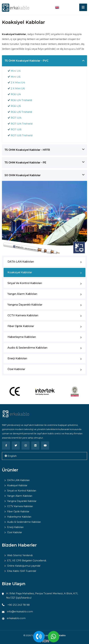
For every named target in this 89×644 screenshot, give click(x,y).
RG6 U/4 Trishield (21, 100)
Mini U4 (16, 71)
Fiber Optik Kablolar (21, 326)
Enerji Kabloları (17, 358)
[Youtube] (45, 446)
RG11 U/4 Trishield (22, 124)
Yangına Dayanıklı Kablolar (25, 305)
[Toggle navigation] (83, 7)
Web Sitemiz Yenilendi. (20, 555)
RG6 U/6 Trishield (21, 112)
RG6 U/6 (16, 106)
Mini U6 (16, 77)
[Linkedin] (35, 446)
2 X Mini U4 (18, 83)
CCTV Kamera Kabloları (23, 315)
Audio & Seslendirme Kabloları (27, 348)
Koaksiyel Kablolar (20, 272)
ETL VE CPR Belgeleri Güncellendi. (27, 561)
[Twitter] (16, 446)
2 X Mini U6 (18, 88)
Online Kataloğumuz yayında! (24, 566)
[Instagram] (26, 446)
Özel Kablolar (16, 369)
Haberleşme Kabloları (22, 337)
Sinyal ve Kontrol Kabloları (25, 283)
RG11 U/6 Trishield (22, 135)
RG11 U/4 (16, 118)
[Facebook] (6, 446)
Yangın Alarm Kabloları (22, 294)
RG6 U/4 (16, 94)
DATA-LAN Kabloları (21, 262)
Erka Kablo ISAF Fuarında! (22, 571)
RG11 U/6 (16, 129)
